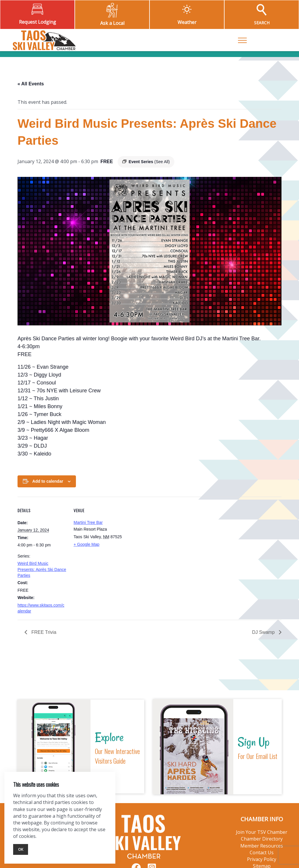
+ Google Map (86, 544)
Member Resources (262, 846)
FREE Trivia (43, 632)
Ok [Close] (21, 849)
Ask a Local (112, 23)
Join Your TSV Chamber (262, 832)
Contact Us (262, 853)
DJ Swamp (264, 632)
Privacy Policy (262, 859)
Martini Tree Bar (88, 522)
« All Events (31, 84)
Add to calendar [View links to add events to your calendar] (48, 481)
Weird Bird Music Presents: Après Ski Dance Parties (42, 569)
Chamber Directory (262, 839)
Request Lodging (38, 22)
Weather (187, 22)
